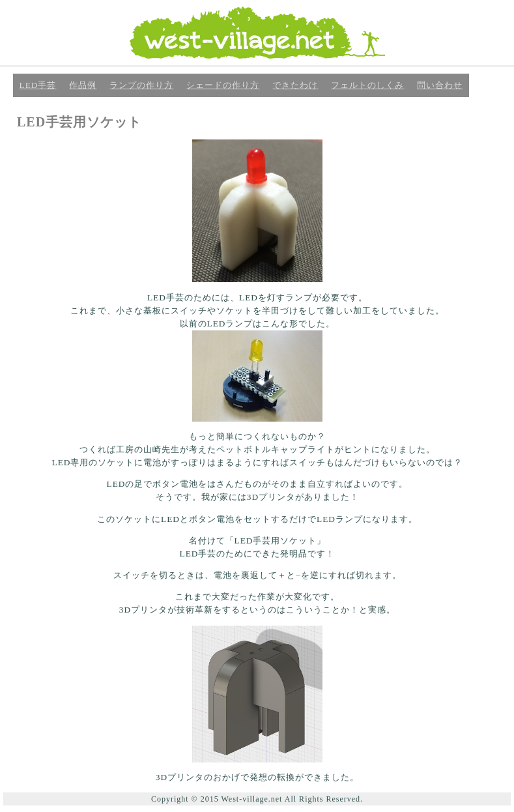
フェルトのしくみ (367, 85)
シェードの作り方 (223, 85)
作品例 (83, 85)
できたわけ (295, 85)
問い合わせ (440, 85)
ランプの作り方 (141, 85)
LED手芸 (38, 85)
